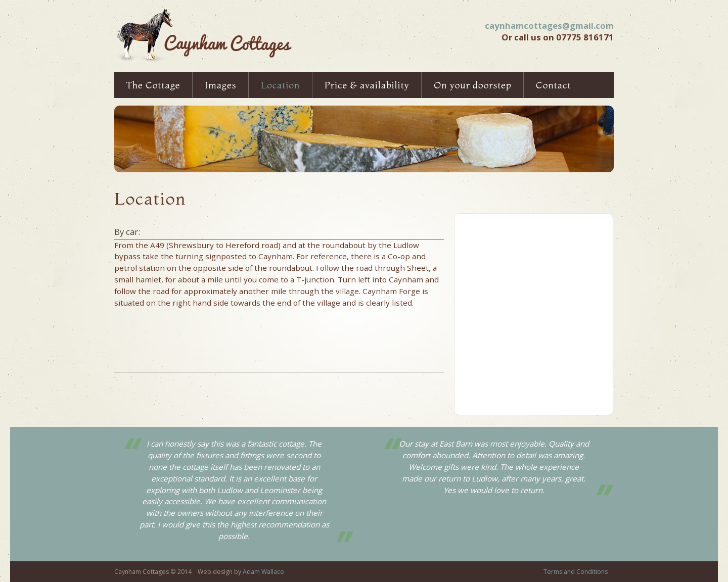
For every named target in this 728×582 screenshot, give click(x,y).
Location (281, 85)
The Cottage (153, 85)
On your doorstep (472, 85)
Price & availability (367, 85)
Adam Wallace (263, 572)
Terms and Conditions (576, 572)
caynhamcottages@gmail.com (549, 26)
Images (221, 85)
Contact (554, 85)
